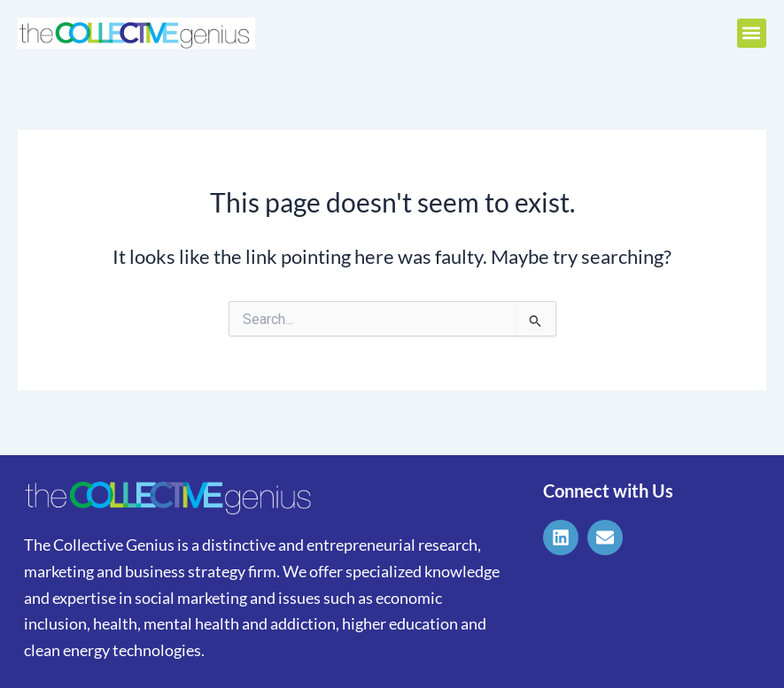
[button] (752, 33)
